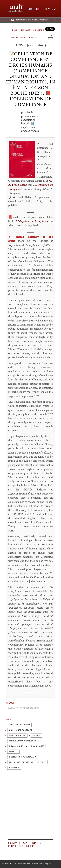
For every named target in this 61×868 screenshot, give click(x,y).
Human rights (16, 746)
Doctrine (40, 30)
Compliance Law (17, 736)
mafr (17, 6)
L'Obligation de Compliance (23, 757)
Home (15, 30)
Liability (13, 752)
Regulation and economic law (23, 708)
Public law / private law (21, 762)
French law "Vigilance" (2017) (24, 741)
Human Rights (37, 746)
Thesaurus (26, 30)
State (43, 762)
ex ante (37, 736)
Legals (48, 863)
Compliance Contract (21, 730)
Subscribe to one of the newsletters (32, 20)
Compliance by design (19, 725)
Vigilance (14, 768)
